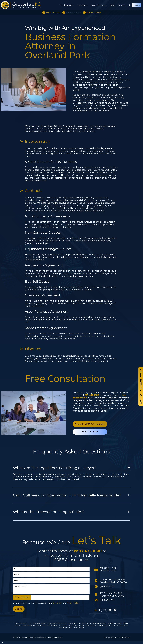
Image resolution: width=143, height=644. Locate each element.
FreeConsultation (141, 386)
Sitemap (118, 637)
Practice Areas (66, 5)
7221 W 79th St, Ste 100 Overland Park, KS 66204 (113, 581)
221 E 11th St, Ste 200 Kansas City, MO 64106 (112, 595)
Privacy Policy (73, 603)
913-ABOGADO (73, 13)
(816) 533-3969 (108, 600)
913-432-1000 (53, 13)
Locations (82, 5)
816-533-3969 (94, 13)
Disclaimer (57, 603)
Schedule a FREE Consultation (90, 424)
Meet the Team (98, 5)
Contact (122, 5)
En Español (136, 5)
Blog (112, 5)
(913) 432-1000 (108, 586)
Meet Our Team (90, 432)
